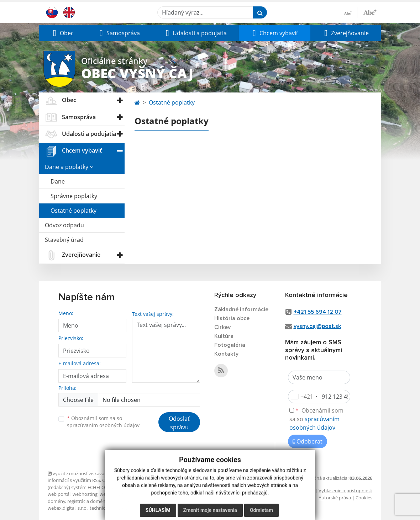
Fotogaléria (230, 345)
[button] (62, 33)
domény (56, 501)
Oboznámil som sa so (103, 422)
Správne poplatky (74, 196)
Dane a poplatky (69, 167)
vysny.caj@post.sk (317, 326)
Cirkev (222, 327)
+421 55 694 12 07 (318, 312)
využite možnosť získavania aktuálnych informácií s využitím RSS (91, 477)
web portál (59, 494)
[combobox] (304, 397)
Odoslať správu (179, 423)
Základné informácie (241, 309)
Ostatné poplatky (73, 211)
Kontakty (226, 354)
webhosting (85, 494)
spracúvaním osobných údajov (103, 425)
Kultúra (224, 336)
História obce (232, 318)
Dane (58, 181)
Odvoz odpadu (64, 225)
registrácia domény (87, 501)
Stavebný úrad (64, 240)
